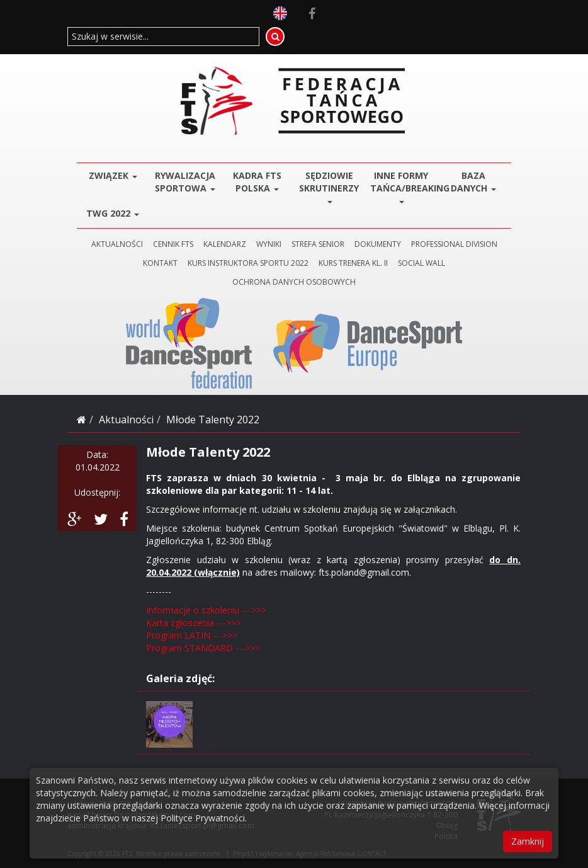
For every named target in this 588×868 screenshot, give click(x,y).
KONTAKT (160, 263)
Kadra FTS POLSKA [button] (257, 182)
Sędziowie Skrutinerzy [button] (329, 186)
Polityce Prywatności (203, 818)
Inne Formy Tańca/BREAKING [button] (404, 186)
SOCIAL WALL (421, 263)
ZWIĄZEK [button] (113, 175)
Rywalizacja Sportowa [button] (185, 182)
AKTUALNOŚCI (117, 244)
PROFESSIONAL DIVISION (454, 244)
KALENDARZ (225, 244)
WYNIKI (269, 244)
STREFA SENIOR (318, 244)
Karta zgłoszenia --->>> (194, 623)
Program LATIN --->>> (192, 635)
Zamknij (528, 841)
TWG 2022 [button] (113, 213)
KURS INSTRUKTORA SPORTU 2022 (248, 263)
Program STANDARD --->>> (203, 648)
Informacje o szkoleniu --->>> (206, 610)
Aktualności (126, 420)
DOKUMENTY (378, 244)
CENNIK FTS (173, 244)
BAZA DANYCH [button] (473, 182)
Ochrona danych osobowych (294, 282)
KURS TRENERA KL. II (353, 263)
